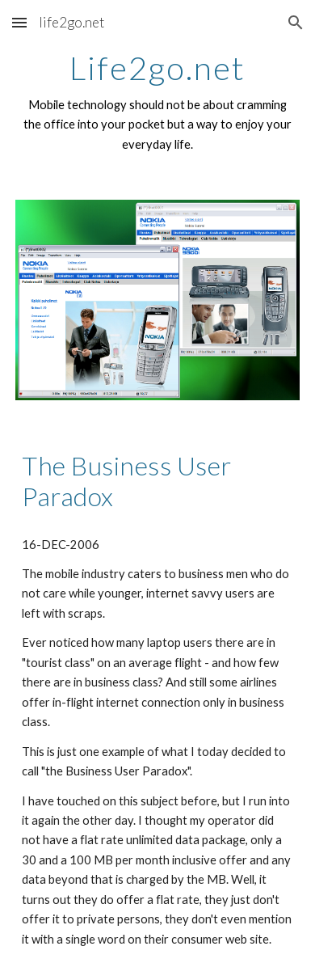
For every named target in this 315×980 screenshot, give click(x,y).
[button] (19, 22)
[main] (157, 102)
